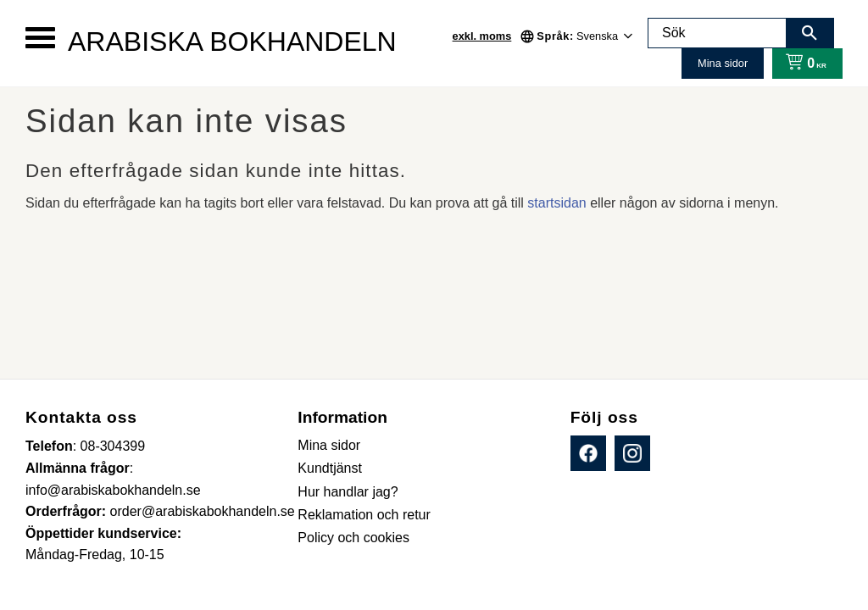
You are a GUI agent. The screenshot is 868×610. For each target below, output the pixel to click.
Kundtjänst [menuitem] (330, 468)
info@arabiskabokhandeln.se (113, 490)
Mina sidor (723, 63)
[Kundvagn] (802, 64)
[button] (40, 38)
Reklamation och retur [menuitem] (364, 515)
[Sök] (810, 33)
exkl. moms (482, 36)
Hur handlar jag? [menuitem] (348, 492)
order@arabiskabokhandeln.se (203, 511)
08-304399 (113, 446)
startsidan (556, 203)
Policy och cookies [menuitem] (353, 538)
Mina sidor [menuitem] (329, 445)
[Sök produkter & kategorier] (717, 33)
